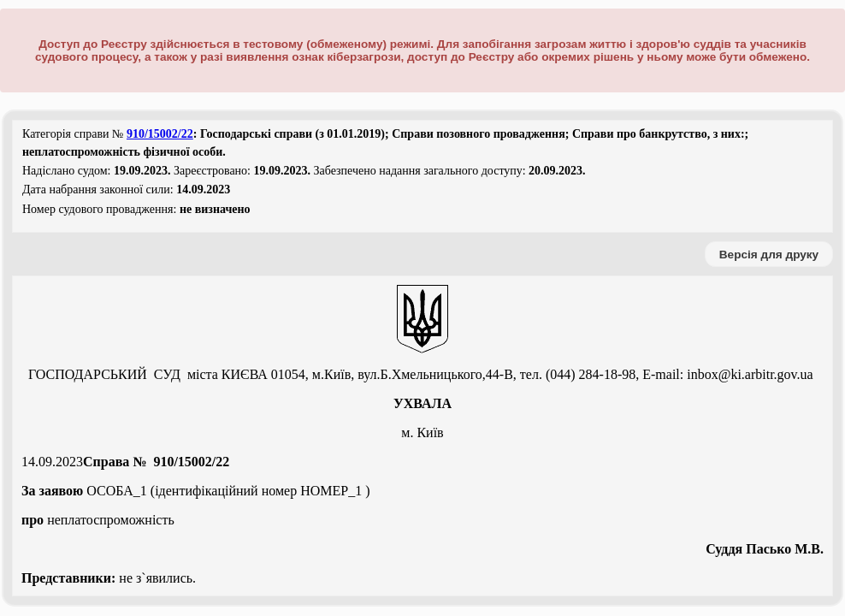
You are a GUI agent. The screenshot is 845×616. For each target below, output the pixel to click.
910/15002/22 (160, 134)
